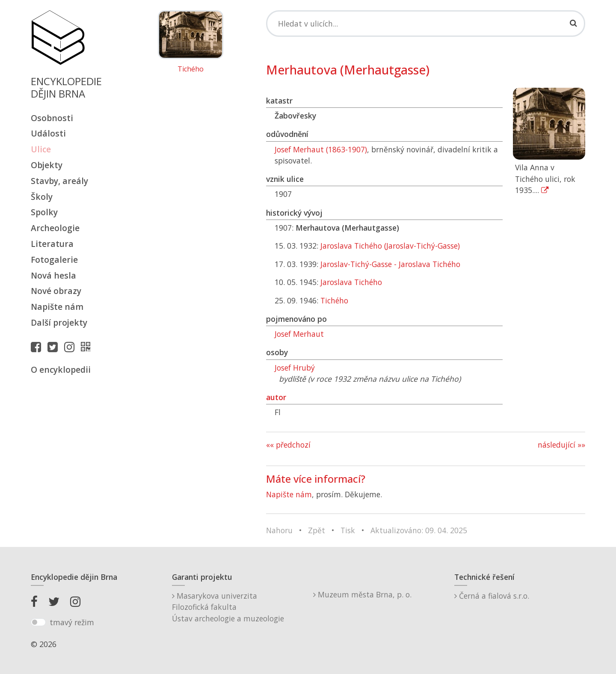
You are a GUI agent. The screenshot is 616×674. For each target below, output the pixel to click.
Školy (42, 197)
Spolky (44, 212)
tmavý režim (72, 622)
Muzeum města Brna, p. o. (362, 594)
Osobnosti (52, 118)
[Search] (426, 24)
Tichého (191, 69)
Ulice (41, 149)
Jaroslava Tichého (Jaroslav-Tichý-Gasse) (390, 246)
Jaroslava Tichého (351, 282)
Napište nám (57, 307)
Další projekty (59, 322)
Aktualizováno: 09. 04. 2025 (419, 530)
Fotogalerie (54, 260)
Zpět (317, 530)
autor (276, 397)
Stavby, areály (59, 181)
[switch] (38, 622)
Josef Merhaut (299, 334)
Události (48, 133)
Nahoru (279, 530)
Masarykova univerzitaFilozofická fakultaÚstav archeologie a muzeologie (228, 607)
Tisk (348, 530)
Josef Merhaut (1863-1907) (321, 149)
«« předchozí (288, 445)
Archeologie (55, 228)
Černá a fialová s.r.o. (492, 596)
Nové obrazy (56, 291)
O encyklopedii (61, 370)
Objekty (47, 165)
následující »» (561, 445)
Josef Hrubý (295, 368)
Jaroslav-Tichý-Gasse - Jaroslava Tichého (390, 264)
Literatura (52, 244)
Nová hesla (53, 275)
